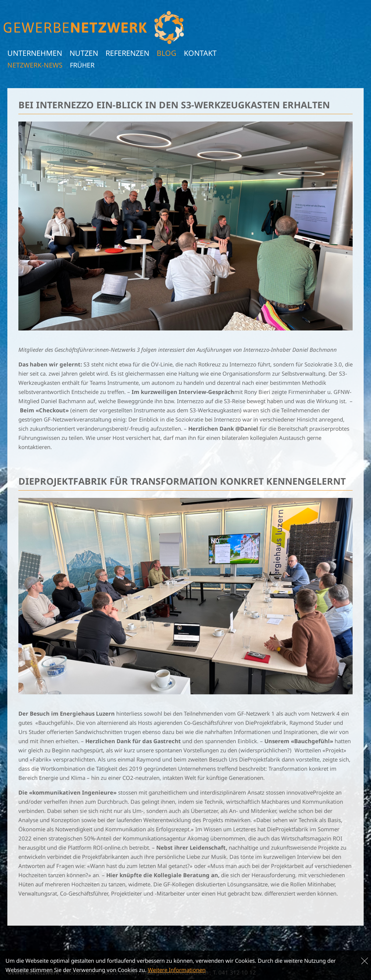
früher (82, 65)
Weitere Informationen (177, 970)
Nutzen (84, 53)
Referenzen (127, 53)
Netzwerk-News (35, 65)
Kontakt (200, 53)
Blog (167, 53)
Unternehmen (35, 53)
